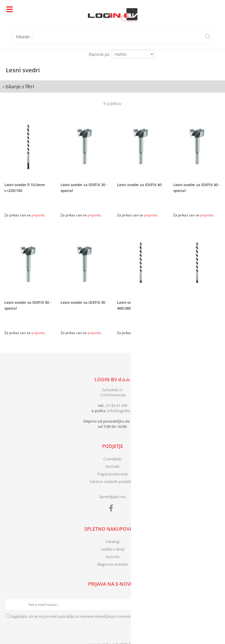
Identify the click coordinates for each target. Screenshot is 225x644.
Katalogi (113, 541)
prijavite (38, 215)
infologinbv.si (120, 411)
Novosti (112, 557)
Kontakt (113, 466)
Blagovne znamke (112, 564)
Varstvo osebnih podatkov (113, 481)
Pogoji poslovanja (112, 474)
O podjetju (112, 459)
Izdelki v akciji (113, 549)
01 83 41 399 (117, 405)
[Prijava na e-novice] (214, 604)
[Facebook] (112, 509)
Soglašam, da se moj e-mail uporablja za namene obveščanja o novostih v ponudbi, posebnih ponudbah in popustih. (111, 616)
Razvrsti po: (100, 54)
